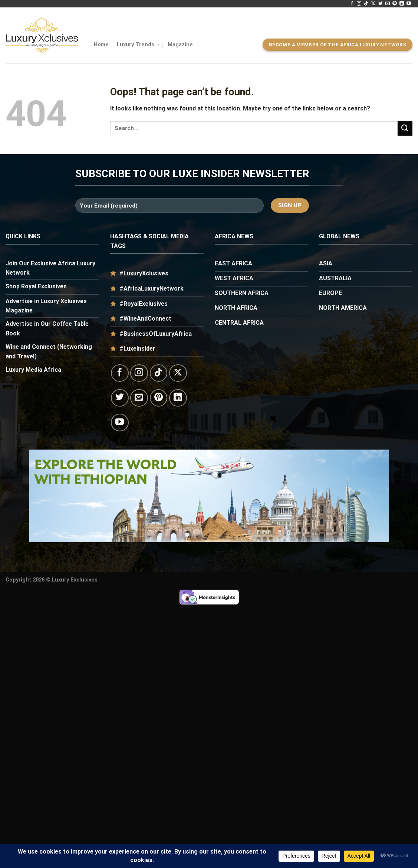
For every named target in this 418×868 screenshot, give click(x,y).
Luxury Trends (138, 45)
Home (101, 45)
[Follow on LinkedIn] (402, 4)
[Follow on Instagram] (359, 4)
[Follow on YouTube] (409, 4)
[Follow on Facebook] (352, 4)
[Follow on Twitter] (381, 4)
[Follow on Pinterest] (395, 4)
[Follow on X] (373, 4)
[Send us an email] (388, 4)
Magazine (180, 45)
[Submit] (405, 128)
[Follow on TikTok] (366, 4)
